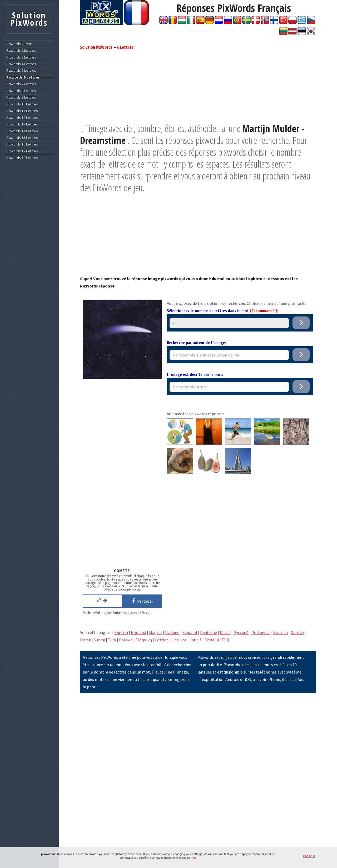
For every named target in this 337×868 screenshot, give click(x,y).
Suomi (99, 640)
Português (261, 632)
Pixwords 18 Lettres (22, 158)
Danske (297, 632)
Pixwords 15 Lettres (22, 138)
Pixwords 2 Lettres (21, 50)
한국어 (223, 640)
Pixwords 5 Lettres (21, 70)
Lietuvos (179, 640)
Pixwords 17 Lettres (22, 151)
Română (138, 632)
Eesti (209, 640)
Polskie (126, 640)
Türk (112, 640)
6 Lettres (125, 47)
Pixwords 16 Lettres (22, 144)
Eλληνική (144, 640)
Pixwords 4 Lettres (21, 64)
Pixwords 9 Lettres (21, 97)
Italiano (172, 632)
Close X (309, 856)
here (194, 858)
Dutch (225, 632)
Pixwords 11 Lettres (22, 111)
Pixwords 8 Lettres (21, 91)
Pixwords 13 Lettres (22, 124)
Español (190, 632)
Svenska (281, 632)
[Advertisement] (198, 86)
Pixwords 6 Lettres (23, 77)
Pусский (241, 632)
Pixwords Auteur (19, 44)
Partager (142, 601)
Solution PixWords (96, 47)
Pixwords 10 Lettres (22, 104)
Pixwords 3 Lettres (21, 57)
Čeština (162, 640)
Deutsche (209, 632)
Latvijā (196, 640)
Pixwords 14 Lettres (22, 131)
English (121, 632)
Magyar (156, 632)
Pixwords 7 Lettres (21, 84)
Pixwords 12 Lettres (22, 118)
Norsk (85, 640)
